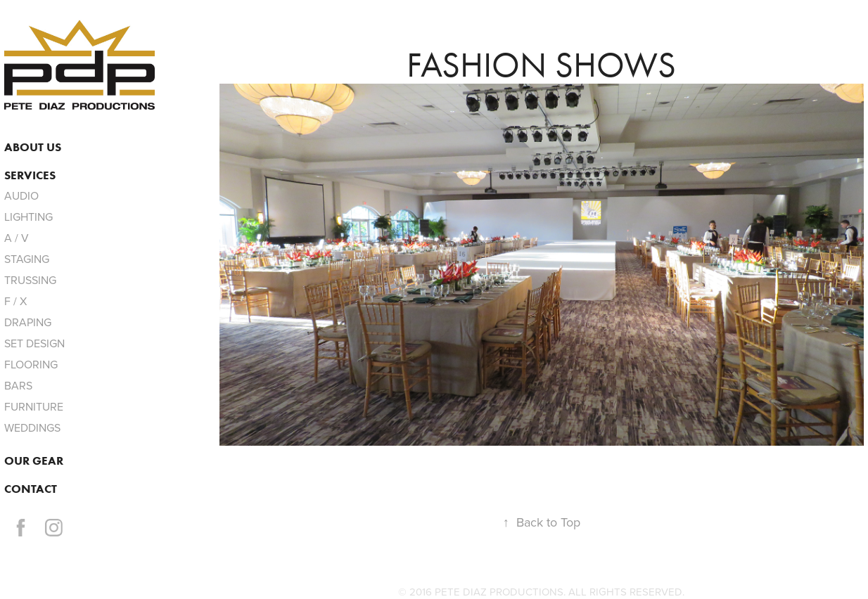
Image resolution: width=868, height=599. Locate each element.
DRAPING (28, 322)
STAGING (27, 259)
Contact (31, 489)
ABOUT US (33, 147)
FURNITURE (34, 406)
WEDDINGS (32, 427)
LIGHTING (28, 217)
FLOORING (31, 364)
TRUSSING (30, 280)
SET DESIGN (34, 343)
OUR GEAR (34, 460)
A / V (17, 238)
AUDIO (21, 195)
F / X (15, 301)
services (30, 175)
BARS (18, 385)
